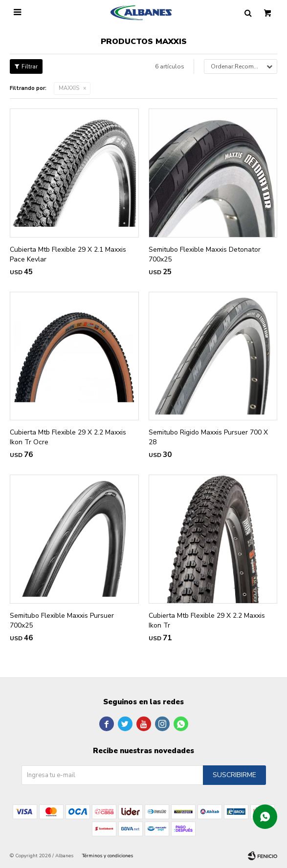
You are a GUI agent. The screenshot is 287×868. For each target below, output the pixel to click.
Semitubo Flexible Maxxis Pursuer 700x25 (62, 620)
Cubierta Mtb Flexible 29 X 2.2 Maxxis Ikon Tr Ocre (68, 437)
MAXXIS (69, 88)
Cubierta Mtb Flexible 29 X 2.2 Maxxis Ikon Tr (207, 620)
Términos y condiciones (108, 856)
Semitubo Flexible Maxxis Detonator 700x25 (205, 254)
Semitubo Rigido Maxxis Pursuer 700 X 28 (208, 437)
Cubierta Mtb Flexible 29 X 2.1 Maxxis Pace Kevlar (68, 254)
